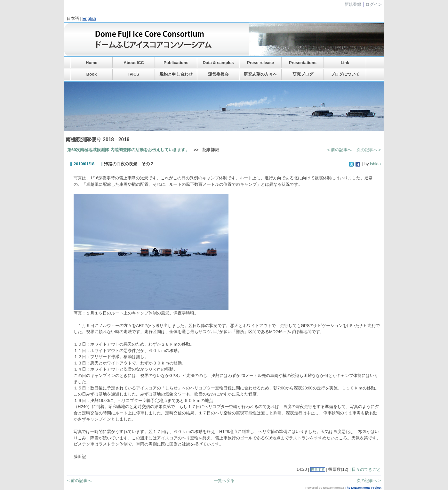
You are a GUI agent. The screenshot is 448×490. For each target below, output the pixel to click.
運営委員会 (218, 74)
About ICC (134, 63)
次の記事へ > (369, 150)
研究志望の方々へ (260, 74)
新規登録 (353, 4)
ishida (375, 164)
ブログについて (345, 74)
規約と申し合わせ (176, 74)
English (89, 18)
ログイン (374, 4)
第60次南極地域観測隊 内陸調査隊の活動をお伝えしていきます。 (128, 150)
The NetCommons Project (363, 488)
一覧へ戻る (224, 481)
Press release (260, 63)
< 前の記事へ (340, 150)
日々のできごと (366, 469)
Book (92, 74)
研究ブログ (303, 74)
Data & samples (218, 63)
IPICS (134, 74)
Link (345, 63)
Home (92, 63)
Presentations (303, 63)
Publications (176, 63)
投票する (318, 470)
